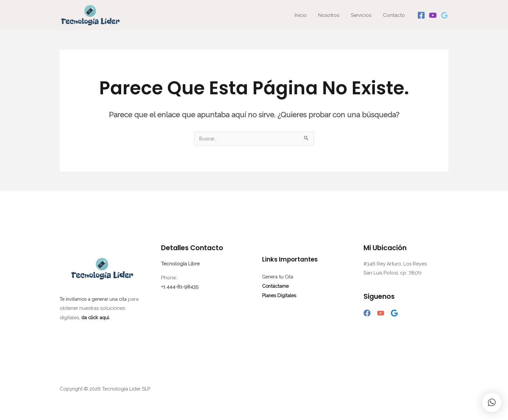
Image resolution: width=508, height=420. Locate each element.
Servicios (364, 15)
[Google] (444, 15)
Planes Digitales (280, 295)
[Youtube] (433, 15)
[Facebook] (421, 15)
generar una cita (112, 299)
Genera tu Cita (279, 277)
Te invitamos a (76, 299)
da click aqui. (97, 317)
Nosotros (334, 15)
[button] (492, 402)
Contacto (395, 15)
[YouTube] (381, 313)
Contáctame (277, 286)
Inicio (307, 15)
